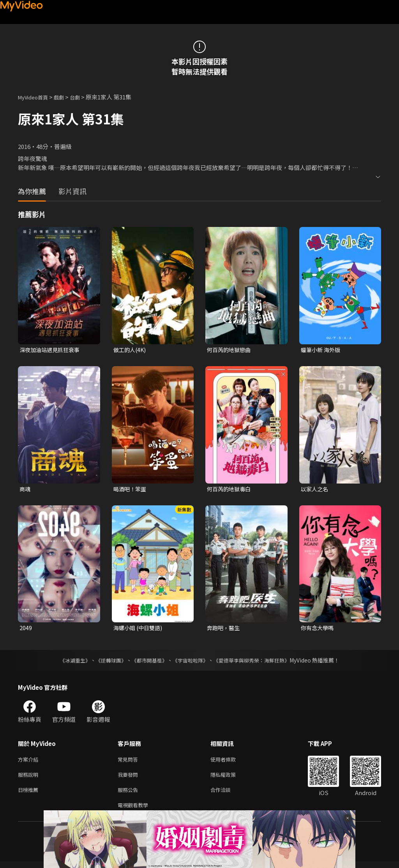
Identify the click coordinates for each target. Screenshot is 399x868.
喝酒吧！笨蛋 (131, 490)
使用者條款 (230, 762)
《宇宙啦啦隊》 (191, 662)
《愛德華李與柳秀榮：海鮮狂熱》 (256, 662)
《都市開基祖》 (147, 662)
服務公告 (129, 794)
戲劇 (65, 97)
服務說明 (30, 778)
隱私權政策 (230, 778)
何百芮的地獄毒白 (230, 490)
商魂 (25, 490)
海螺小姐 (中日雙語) (139, 630)
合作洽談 (227, 794)
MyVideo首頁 (36, 97)
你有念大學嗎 (318, 630)
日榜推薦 (30, 794)
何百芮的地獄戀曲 (230, 350)
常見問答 (129, 762)
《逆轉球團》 (106, 662)
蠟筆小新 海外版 (322, 350)
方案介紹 (30, 762)
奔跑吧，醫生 (224, 630)
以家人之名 (315, 490)
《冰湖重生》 (68, 662)
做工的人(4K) (131, 350)
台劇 (83, 97)
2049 (26, 630)
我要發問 (129, 778)
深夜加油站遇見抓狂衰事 (52, 350)
